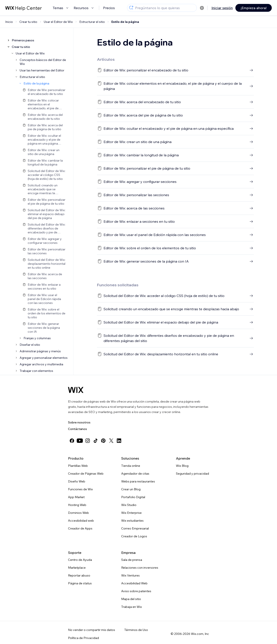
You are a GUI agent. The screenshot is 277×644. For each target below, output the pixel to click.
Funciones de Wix (80, 489)
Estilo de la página (125, 22)
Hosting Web (77, 505)
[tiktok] (95, 441)
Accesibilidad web (81, 521)
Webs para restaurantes (138, 481)
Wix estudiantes (132, 521)
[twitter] (111, 441)
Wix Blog (182, 466)
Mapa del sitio (131, 599)
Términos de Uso (136, 630)
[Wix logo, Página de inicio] (76, 390)
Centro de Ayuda (80, 560)
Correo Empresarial (135, 528)
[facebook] (72, 441)
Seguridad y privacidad (192, 474)
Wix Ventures (130, 575)
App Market (76, 497)
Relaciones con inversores (140, 568)
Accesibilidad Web (134, 583)
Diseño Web (77, 481)
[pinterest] (103, 441)
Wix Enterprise (131, 513)
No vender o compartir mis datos (92, 630)
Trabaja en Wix (132, 607)
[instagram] (88, 441)
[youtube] (80, 441)
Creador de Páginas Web (86, 474)
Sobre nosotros (79, 422)
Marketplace (77, 568)
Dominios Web (78, 513)
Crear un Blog (131, 489)
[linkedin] (119, 441)
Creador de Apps (80, 528)
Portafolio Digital (133, 497)
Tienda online (131, 466)
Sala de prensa (132, 560)
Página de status (80, 583)
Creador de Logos (134, 536)
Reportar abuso (79, 575)
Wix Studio (129, 505)
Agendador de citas (135, 474)
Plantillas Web (78, 466)
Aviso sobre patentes (136, 591)
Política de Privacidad (83, 638)
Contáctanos (77, 429)
